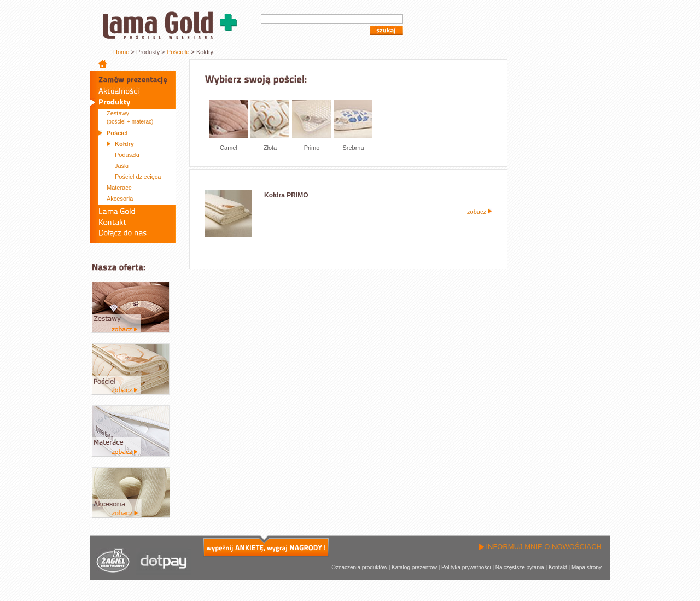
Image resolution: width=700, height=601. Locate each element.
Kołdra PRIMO (286, 195)
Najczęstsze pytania (520, 567)
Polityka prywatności (466, 567)
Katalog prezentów (414, 567)
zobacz (479, 212)
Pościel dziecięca (138, 177)
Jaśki (122, 166)
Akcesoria (120, 199)
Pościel (117, 133)
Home (121, 52)
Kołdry (124, 144)
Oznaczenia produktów (359, 567)
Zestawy (130, 117)
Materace (119, 188)
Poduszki (127, 155)
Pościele (178, 52)
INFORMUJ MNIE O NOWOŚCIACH (540, 547)
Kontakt (558, 567)
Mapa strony (587, 567)
